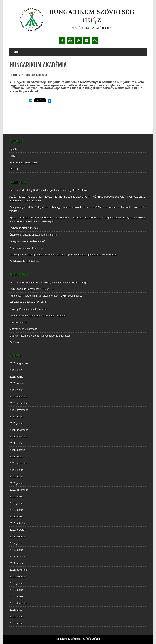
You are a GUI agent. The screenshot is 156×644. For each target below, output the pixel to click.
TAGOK (14, 169)
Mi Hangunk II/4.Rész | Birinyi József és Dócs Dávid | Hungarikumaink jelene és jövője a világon (63, 255)
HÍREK (13, 156)
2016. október (17, 577)
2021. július (16, 443)
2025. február (17, 383)
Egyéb (13, 149)
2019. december (19, 490)
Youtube (70, 40)
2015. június (16, 616)
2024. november (19, 403)
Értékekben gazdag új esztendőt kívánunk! (33, 235)
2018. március (17, 523)
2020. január (16, 483)
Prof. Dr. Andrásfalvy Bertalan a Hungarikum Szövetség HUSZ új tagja (49, 190)
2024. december (19, 397)
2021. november (19, 437)
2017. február (17, 563)
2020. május (16, 476)
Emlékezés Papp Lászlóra (24, 261)
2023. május (16, 417)
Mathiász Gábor (18, 322)
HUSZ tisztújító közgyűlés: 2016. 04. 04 (32, 289)
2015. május (16, 623)
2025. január (16, 390)
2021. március (17, 450)
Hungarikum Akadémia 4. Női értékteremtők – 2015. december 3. (46, 296)
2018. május (16, 510)
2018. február (17, 530)
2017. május (16, 550)
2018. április (16, 516)
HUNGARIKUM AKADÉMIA (25, 162)
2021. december (19, 430)
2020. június (16, 470)
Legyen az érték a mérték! (24, 228)
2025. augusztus (19, 363)
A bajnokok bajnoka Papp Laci (26, 248)
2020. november (19, 463)
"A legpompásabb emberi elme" (27, 241)
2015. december (19, 603)
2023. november (19, 410)
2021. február (17, 457)
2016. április (16, 596)
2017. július (16, 543)
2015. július (16, 610)
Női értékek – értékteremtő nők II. (28, 302)
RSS (79, 40)
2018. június (16, 503)
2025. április (16, 377)
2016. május (16, 590)
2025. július (16, 370)
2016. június (16, 583)
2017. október (17, 537)
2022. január (16, 423)
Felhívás (14, 342)
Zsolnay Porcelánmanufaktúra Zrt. (28, 309)
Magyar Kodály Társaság (23, 329)
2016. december (19, 570)
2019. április (16, 497)
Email (87, 40)
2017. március (17, 556)
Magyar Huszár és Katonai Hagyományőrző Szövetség (40, 336)
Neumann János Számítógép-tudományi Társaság (38, 316)
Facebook (62, 40)
